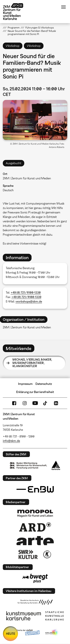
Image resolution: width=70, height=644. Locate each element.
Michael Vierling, (32, 363)
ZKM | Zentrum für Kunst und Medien (27, 178)
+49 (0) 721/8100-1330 (26, 292)
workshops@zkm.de (29, 301)
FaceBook (14, 403)
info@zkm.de (11, 441)
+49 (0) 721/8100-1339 (26, 297)
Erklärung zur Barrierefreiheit (35, 392)
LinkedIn (56, 403)
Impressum (25, 384)
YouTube (35, 403)
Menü (63, 7)
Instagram (25, 403)
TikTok (46, 403)
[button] (35, 120)
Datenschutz (44, 384)
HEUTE (11, 634)
